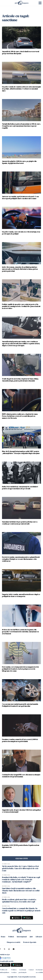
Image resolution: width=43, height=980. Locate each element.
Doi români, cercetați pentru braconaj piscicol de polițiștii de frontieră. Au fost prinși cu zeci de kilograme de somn (20, 669)
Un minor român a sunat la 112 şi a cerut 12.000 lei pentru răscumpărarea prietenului (20, 740)
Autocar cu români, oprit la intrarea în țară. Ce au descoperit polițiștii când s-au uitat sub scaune (20, 197)
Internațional (22, 937)
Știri (31, 937)
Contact (31, 970)
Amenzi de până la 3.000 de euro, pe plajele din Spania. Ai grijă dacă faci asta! (19, 162)
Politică (11, 937)
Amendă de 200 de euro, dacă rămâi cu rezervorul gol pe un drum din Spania (21, 52)
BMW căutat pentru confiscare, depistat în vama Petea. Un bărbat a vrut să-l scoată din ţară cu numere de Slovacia (20, 416)
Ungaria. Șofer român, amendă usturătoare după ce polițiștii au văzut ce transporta (21, 595)
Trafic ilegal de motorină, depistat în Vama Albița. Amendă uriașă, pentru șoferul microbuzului (20, 380)
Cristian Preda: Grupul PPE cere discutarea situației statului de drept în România (21, 776)
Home (3, 937)
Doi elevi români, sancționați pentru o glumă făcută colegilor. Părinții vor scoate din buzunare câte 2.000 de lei (21, 559)
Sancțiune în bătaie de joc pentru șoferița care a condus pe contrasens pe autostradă (20, 523)
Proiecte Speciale (30, 942)
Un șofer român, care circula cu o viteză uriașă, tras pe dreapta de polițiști (21, 233)
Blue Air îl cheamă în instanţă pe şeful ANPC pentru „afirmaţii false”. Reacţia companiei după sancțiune (21, 452)
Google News (6, 958)
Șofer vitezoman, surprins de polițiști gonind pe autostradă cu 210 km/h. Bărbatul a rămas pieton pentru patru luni (20, 269)
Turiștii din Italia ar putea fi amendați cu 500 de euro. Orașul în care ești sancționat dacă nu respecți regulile (21, 126)
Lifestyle (39, 937)
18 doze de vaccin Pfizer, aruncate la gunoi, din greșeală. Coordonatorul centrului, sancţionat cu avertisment (20, 632)
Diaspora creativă (13, 942)
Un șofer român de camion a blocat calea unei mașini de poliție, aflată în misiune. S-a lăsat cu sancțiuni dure (21, 89)
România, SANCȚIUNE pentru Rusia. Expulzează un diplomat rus (21, 846)
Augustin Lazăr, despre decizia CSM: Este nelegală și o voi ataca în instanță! (21, 811)
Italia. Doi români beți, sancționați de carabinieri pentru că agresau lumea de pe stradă (20, 488)
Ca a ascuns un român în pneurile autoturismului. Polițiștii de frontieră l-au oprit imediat (20, 705)
